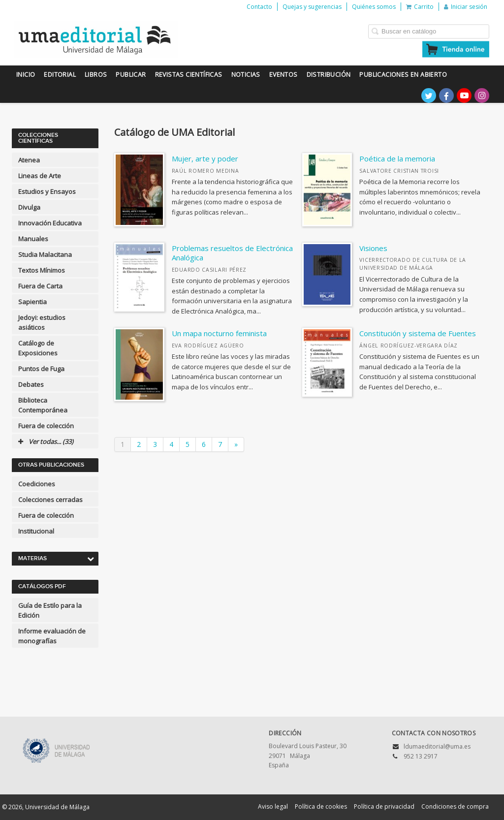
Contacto (259, 7)
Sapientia (32, 302)
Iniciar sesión (466, 7)
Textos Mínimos (42, 270)
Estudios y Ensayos (47, 191)
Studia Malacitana (45, 254)
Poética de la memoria (397, 158)
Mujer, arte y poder (205, 158)
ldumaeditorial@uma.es (437, 746)
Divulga (29, 207)
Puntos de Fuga (41, 369)
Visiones (373, 248)
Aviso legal (273, 806)
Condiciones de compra (455, 806)
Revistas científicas (189, 75)
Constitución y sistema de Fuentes (418, 333)
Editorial (60, 75)
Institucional (36, 531)
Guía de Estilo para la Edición (50, 610)
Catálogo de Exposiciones (38, 348)
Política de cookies (321, 806)
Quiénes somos (374, 7)
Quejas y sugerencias (312, 7)
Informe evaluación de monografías (52, 636)
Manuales (33, 239)
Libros (96, 75)
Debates (31, 384)
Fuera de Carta (40, 286)
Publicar (131, 75)
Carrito (420, 7)
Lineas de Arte (40, 176)
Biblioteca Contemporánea (43, 405)
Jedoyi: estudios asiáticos (42, 322)
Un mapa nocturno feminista (219, 333)
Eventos (283, 75)
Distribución (329, 75)
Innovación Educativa (50, 223)
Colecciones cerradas (50, 500)
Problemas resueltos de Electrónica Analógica (232, 253)
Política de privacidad (384, 806)
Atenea (29, 160)
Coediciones (37, 484)
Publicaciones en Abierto (403, 75)
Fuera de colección (46, 426)
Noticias (246, 75)
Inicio (26, 75)
